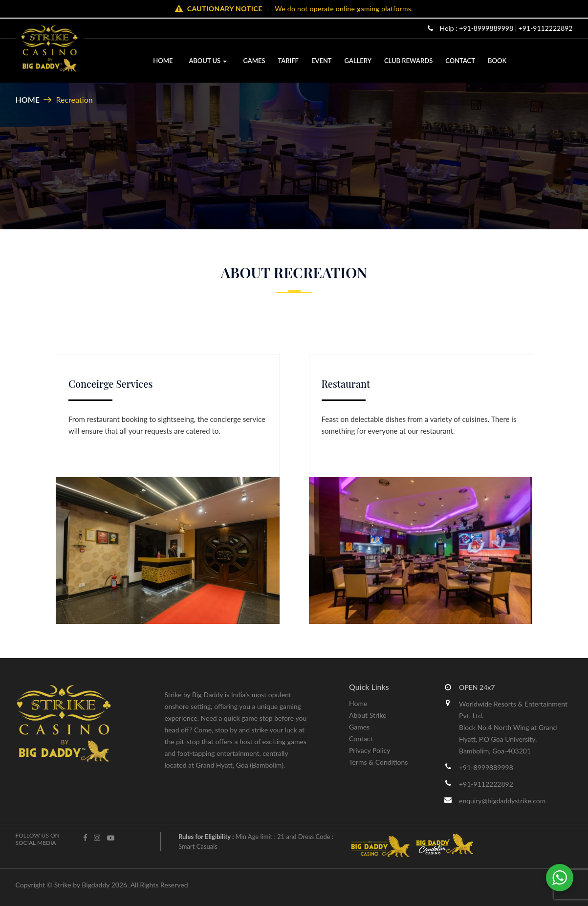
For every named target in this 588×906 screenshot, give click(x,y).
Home (163, 61)
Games (254, 61)
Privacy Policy (370, 750)
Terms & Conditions (378, 762)
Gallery (358, 61)
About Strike (368, 715)
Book (497, 61)
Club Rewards (408, 61)
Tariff (288, 61)
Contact (460, 61)
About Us (208, 61)
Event (321, 61)
